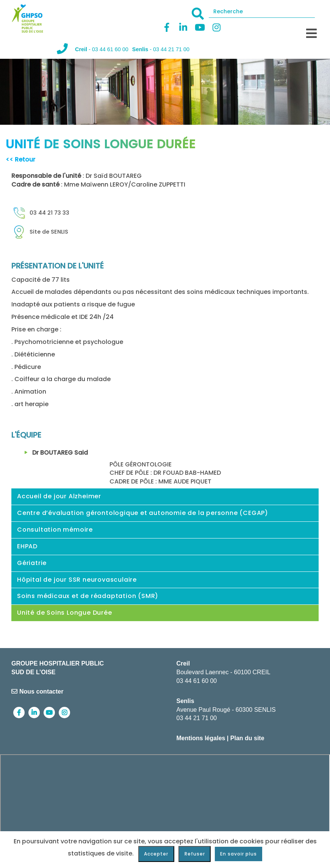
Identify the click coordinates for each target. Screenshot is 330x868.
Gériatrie (32, 563)
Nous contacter (37, 691)
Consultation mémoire (55, 530)
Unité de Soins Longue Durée (65, 613)
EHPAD (27, 546)
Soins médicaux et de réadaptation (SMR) (88, 596)
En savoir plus (239, 854)
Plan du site (247, 738)
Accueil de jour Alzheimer (59, 496)
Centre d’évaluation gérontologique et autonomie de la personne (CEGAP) (143, 513)
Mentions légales (201, 738)
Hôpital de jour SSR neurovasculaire (77, 580)
